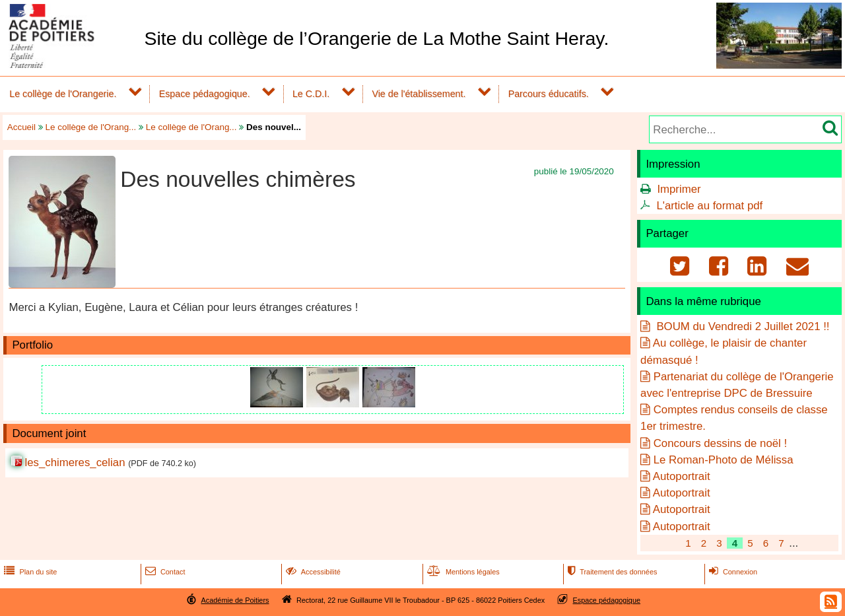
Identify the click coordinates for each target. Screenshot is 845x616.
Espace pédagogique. (205, 94)
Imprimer (679, 189)
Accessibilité (312, 572)
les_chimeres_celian (75, 462)
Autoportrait (682, 476)
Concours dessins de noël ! (720, 443)
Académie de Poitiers (235, 600)
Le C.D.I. (311, 94)
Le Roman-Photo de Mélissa (724, 460)
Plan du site (29, 572)
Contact (164, 572)
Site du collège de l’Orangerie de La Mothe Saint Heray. (376, 38)
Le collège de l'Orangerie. (63, 94)
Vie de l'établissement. (419, 94)
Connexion (732, 572)
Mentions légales (462, 572)
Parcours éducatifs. (549, 94)
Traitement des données (611, 572)
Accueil (21, 127)
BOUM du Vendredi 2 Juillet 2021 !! (742, 326)
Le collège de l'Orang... (91, 127)
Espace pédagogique (607, 600)
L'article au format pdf (709, 206)
